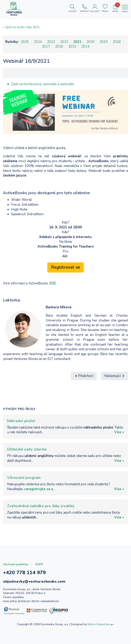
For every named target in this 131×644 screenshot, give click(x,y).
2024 (38, 42)
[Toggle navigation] (125, 9)
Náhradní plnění (21, 421)
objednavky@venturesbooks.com (34, 581)
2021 (77, 42)
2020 (90, 42)
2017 (46, 46)
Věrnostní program (24, 478)
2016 (59, 46)
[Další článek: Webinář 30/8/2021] (114, 376)
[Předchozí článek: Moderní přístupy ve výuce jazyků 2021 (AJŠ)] (84, 376)
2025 (25, 42)
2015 (72, 46)
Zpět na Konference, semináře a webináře (43, 84)
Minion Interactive (99, 624)
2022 (64, 42)
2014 (85, 46)
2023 (51, 42)
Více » (119, 432)
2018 (117, 42)
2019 (104, 42)
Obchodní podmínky (16, 564)
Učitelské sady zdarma (27, 449)
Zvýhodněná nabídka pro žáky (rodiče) (41, 506)
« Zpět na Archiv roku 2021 (21, 27)
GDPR (39, 564)
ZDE (53, 283)
